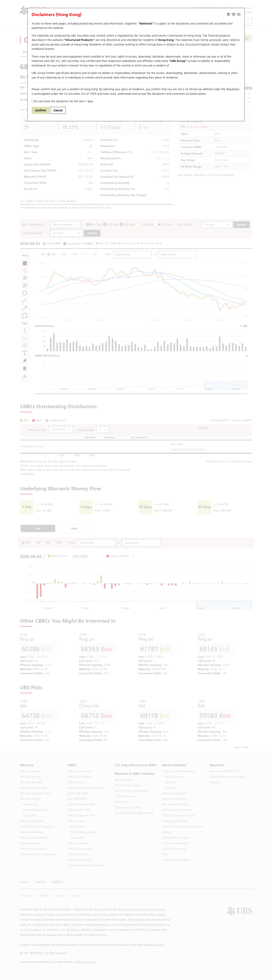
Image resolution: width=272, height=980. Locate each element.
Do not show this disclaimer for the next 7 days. (63, 101)
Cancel (58, 110)
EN (239, 14)
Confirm (40, 110)
